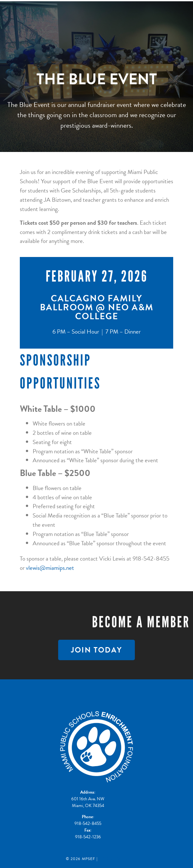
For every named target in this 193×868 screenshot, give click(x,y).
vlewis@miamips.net (50, 568)
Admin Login (113, 859)
